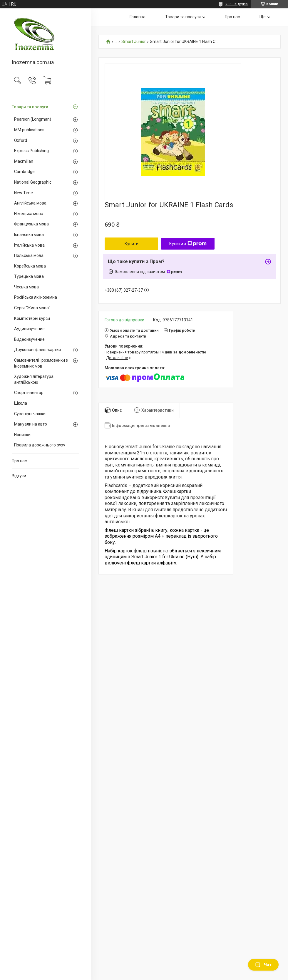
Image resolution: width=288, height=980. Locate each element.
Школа (21, 403)
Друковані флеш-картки (37, 350)
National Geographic (33, 182)
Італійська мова (29, 245)
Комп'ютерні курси (32, 318)
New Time (24, 193)
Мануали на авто (31, 424)
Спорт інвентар (29, 393)
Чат (263, 965)
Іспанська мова (29, 235)
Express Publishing (31, 151)
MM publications (29, 130)
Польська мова (29, 255)
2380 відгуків (237, 4)
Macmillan (24, 161)
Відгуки (19, 476)
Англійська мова (30, 203)
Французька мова (31, 224)
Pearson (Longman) (33, 119)
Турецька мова (29, 276)
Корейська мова (30, 266)
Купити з (188, 244)
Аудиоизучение (29, 329)
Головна (138, 17)
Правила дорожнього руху (40, 445)
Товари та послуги (30, 107)
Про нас (19, 461)
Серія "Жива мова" (32, 308)
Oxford (21, 140)
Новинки (22, 435)
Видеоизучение (29, 339)
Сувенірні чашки (30, 414)
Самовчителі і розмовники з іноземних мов (41, 363)
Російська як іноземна (36, 297)
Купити (132, 244)
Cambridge (24, 172)
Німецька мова (29, 214)
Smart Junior (134, 42)
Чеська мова (26, 287)
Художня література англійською (34, 379)
